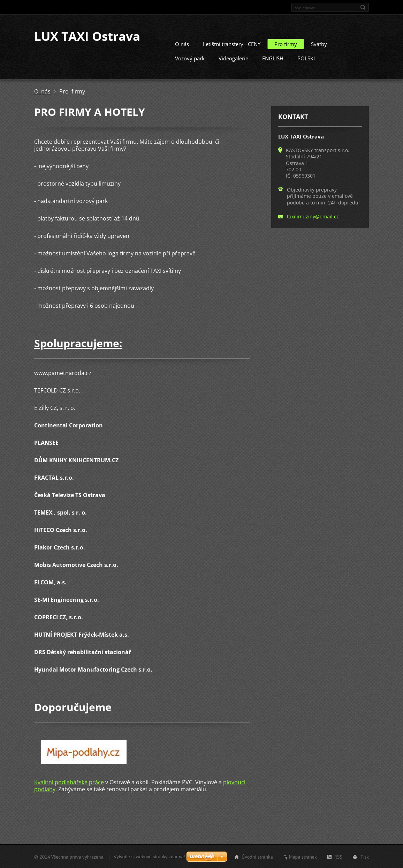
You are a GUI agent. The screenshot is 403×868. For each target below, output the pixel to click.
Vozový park (190, 58)
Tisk (365, 856)
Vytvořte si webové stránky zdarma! (149, 856)
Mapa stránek (303, 856)
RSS (338, 856)
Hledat (363, 7)
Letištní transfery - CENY (232, 44)
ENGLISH (273, 58)
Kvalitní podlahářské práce (69, 782)
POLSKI (306, 58)
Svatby (319, 44)
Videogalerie (233, 58)
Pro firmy (286, 44)
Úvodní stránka (257, 856)
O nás (182, 44)
